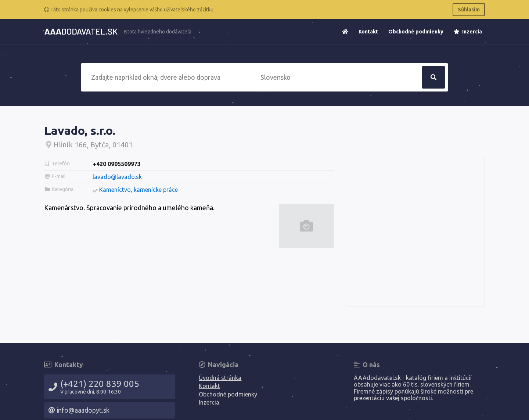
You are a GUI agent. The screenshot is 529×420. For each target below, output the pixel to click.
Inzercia (468, 32)
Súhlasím (469, 10)
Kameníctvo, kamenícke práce (138, 190)
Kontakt (368, 32)
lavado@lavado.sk (117, 177)
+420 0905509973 (117, 164)
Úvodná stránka (220, 378)
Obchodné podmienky (416, 32)
